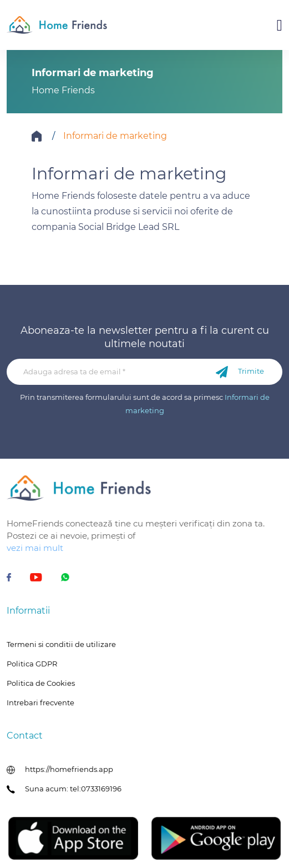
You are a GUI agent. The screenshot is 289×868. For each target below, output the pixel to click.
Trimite (240, 372)
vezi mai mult (35, 548)
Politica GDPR (32, 664)
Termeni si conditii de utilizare (61, 644)
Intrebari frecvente (40, 703)
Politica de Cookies (41, 683)
